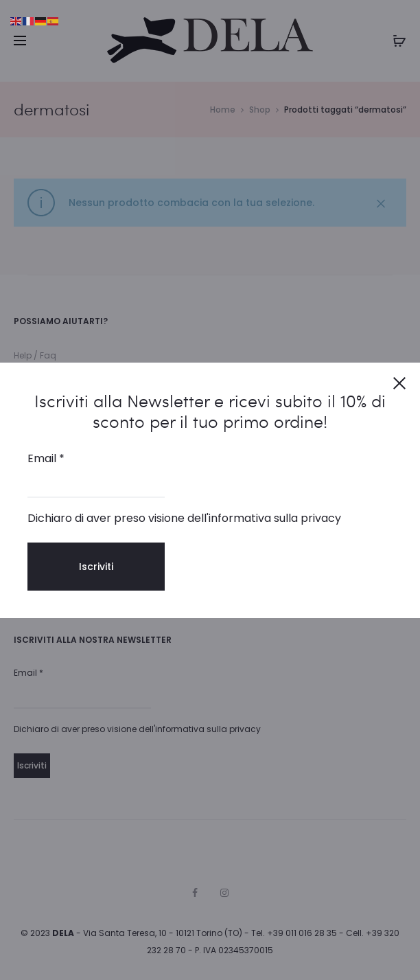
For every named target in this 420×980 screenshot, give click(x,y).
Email (46, 459)
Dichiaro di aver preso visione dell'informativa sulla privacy (184, 519)
